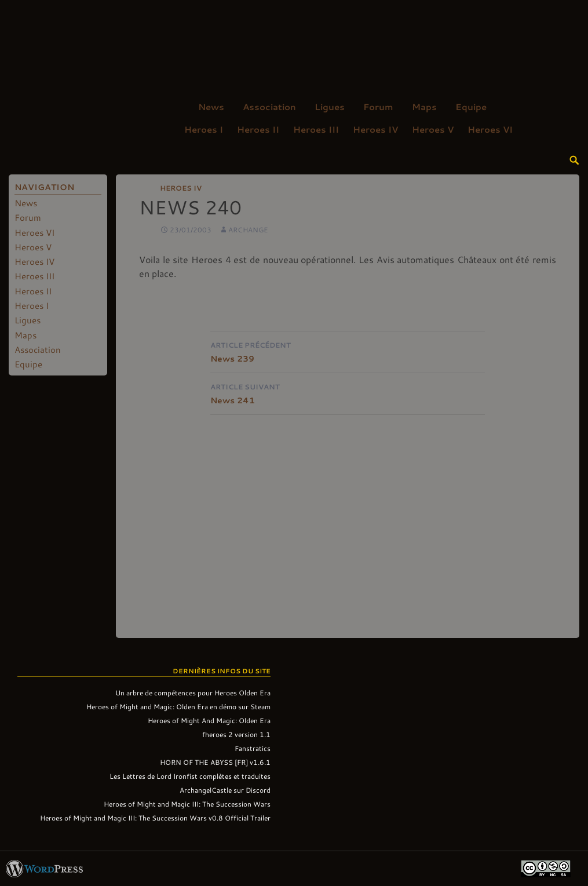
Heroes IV (375, 129)
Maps (424, 107)
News (211, 107)
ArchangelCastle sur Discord (225, 790)
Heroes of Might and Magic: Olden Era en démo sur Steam (178, 706)
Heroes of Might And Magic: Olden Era (209, 720)
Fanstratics (253, 748)
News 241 (348, 393)
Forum (378, 107)
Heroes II (258, 129)
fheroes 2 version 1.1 (236, 734)
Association (269, 107)
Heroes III (316, 129)
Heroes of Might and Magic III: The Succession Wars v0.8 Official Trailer (155, 818)
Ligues (330, 107)
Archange (248, 229)
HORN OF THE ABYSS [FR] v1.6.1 (215, 762)
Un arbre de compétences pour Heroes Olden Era (193, 692)
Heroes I (204, 129)
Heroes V (433, 129)
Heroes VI (490, 129)
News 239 (348, 351)
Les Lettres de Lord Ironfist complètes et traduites (190, 776)
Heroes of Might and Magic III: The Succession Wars (187, 804)
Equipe (471, 107)
